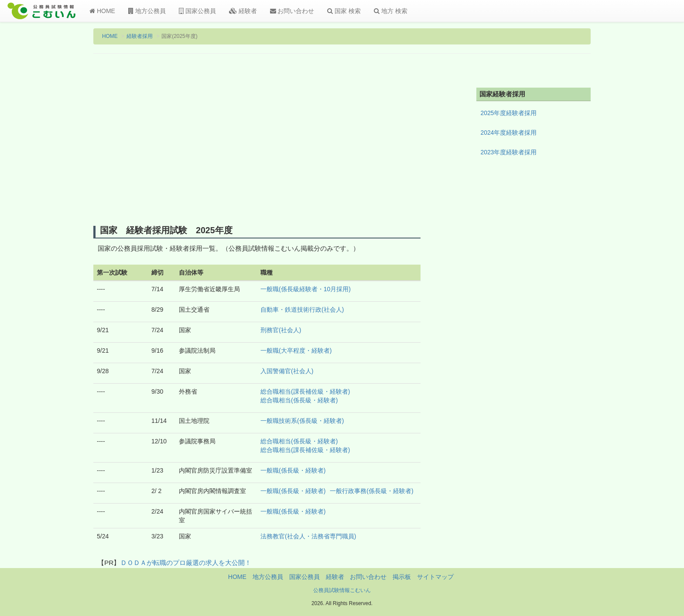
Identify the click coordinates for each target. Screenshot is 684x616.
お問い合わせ (292, 11)
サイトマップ (435, 577)
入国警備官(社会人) (287, 371)
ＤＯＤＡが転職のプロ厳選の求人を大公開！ (186, 563)
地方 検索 (391, 11)
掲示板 (402, 577)
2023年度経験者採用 (509, 152)
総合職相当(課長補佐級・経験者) (305, 391)
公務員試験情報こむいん (342, 590)
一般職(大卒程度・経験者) (296, 351)
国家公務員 (197, 11)
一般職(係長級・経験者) (293, 470)
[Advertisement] (257, 141)
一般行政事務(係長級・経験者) (371, 491)
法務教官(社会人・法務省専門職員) (308, 536)
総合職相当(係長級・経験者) (299, 400)
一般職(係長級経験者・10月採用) (306, 289)
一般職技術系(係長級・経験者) (302, 421)
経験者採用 (140, 36)
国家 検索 (344, 11)
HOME (102, 11)
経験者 (243, 11)
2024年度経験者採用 (509, 133)
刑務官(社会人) (281, 330)
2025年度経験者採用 (509, 113)
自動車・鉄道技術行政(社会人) (302, 310)
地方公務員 (147, 11)
